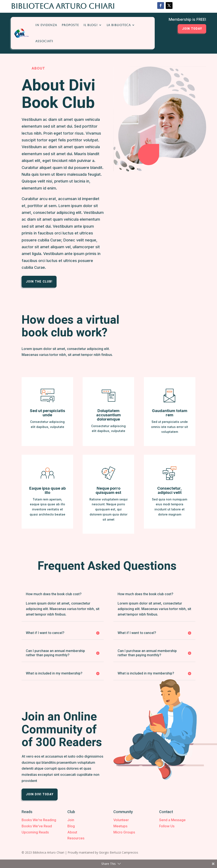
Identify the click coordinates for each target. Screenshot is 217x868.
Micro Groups (124, 832)
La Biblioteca (119, 25)
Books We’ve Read (37, 826)
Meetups (120, 826)
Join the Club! (39, 282)
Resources (76, 838)
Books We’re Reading (39, 820)
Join (71, 820)
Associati (44, 41)
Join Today (192, 29)
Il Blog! (91, 25)
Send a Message (172, 820)
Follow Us (167, 826)
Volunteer (121, 820)
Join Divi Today (40, 794)
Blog (71, 826)
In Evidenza (46, 25)
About (72, 832)
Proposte (70, 25)
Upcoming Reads (35, 832)
